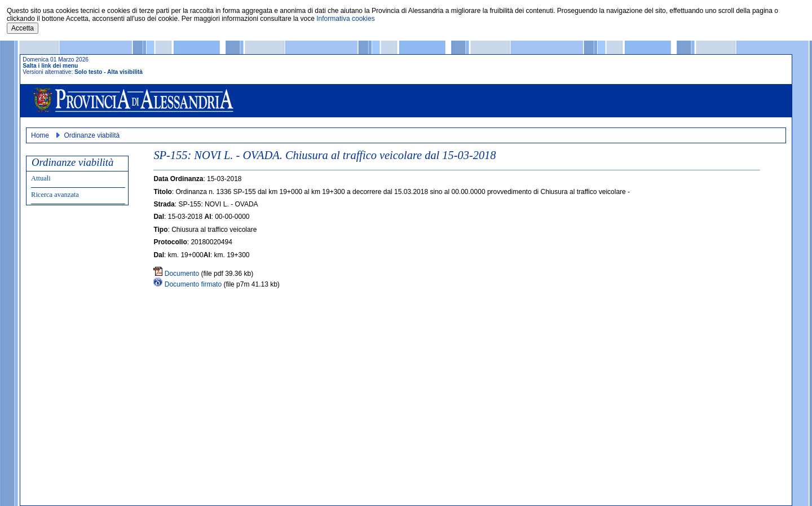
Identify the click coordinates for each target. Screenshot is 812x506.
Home (40, 135)
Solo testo (88, 72)
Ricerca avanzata (55, 195)
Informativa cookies (345, 19)
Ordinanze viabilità (92, 135)
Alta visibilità (125, 72)
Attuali (41, 178)
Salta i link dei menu (50, 66)
